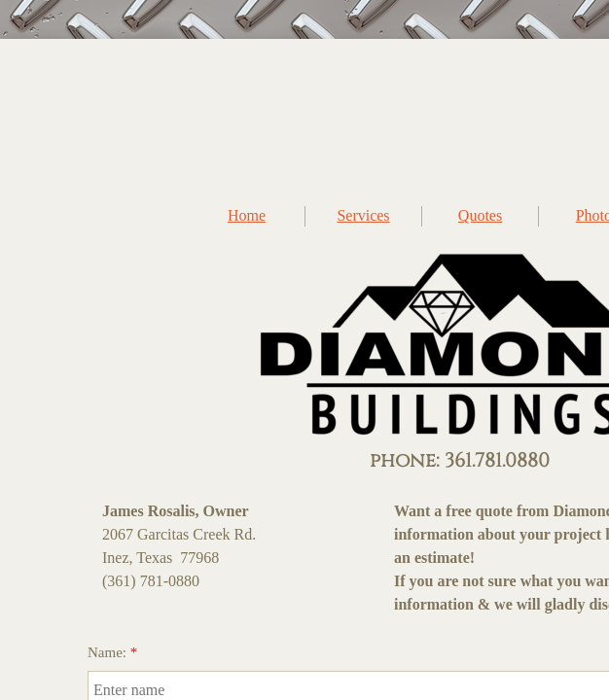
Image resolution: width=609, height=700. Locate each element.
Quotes (480, 215)
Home (247, 215)
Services (363, 215)
